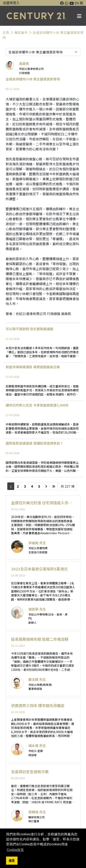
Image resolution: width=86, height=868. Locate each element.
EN (77, 3)
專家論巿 (21, 32)
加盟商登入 (11, 3)
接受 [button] (12, 861)
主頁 (6, 32)
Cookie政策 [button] (15, 850)
